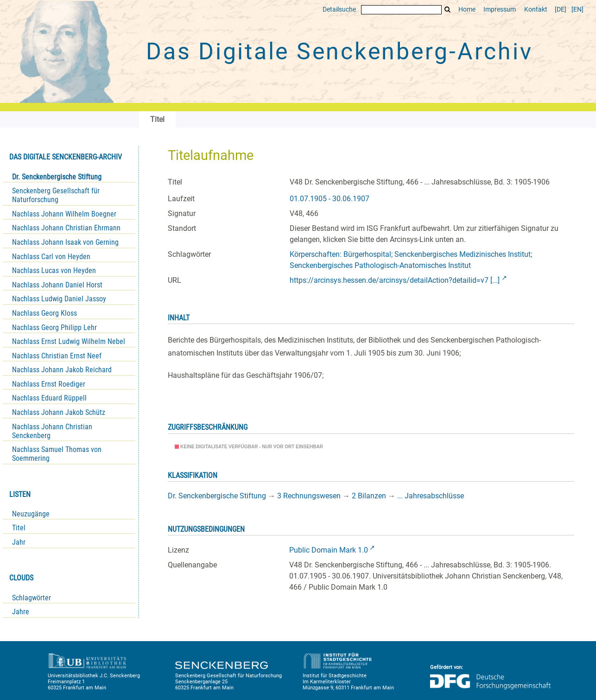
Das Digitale (339, 51)
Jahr (19, 542)
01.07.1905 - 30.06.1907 (330, 199)
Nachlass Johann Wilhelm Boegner (64, 214)
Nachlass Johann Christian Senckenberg (52, 431)
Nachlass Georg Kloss (44, 313)
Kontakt (536, 10)
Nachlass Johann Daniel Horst (57, 285)
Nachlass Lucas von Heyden (54, 270)
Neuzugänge (31, 514)
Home (467, 10)
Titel (19, 528)
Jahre (21, 612)
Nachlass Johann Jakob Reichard (62, 370)
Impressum (500, 10)
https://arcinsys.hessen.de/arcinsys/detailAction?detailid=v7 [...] (395, 280)
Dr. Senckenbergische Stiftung (57, 177)
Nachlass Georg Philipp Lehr (54, 328)
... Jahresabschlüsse (431, 496)
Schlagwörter (32, 598)
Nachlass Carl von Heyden (51, 257)
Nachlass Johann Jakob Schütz (59, 412)
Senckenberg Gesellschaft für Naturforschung (56, 195)
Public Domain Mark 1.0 (329, 550)
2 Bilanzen (369, 496)
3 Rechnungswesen (309, 496)
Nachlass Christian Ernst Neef (57, 356)
